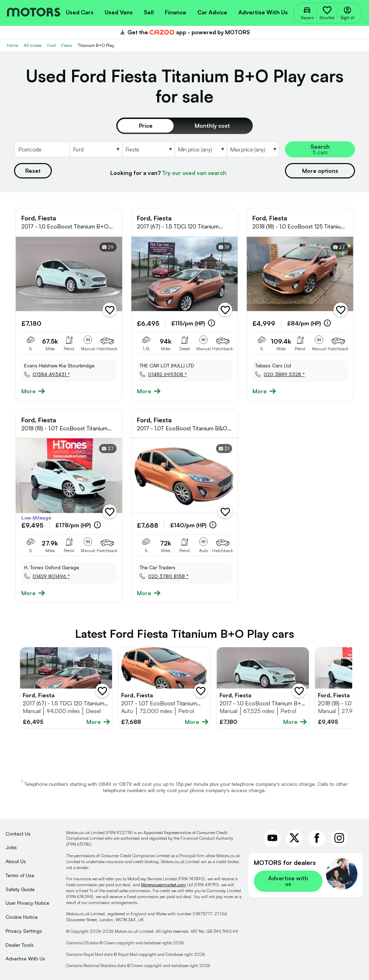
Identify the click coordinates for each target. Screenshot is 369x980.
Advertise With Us (25, 958)
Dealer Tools (20, 945)
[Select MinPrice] (201, 149)
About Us (16, 861)
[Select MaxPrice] (253, 149)
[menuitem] (80, 12)
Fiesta (67, 45)
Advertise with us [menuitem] (263, 12)
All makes (33, 45)
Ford (51, 45)
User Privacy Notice (27, 903)
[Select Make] (96, 149)
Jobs (11, 847)
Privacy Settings (24, 931)
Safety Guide (20, 889)
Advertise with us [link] (288, 881)
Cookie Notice (22, 917)
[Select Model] (148, 149)
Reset (33, 171)
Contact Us (18, 834)
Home (13, 45)
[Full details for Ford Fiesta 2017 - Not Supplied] (263, 688)
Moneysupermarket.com (163, 885)
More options (320, 171)
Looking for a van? (168, 173)
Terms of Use (20, 875)
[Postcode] (42, 149)
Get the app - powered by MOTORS (184, 32)
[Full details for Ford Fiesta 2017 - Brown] (66, 688)
